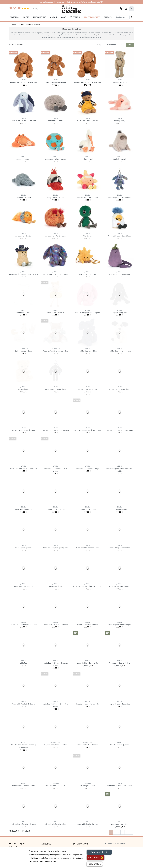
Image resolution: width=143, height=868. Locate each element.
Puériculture (40, 17)
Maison (53, 17)
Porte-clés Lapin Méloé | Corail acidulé (56, 469)
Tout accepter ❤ (99, 852)
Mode (63, 17)
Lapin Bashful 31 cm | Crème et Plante (56, 663)
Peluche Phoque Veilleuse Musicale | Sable (120, 469)
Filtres (130, 45)
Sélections (75, 17)
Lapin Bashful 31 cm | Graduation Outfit (55, 704)
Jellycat (96, 35)
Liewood (104, 35)
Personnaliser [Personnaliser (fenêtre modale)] (95, 864)
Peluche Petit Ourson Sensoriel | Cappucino (24, 745)
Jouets (26, 17)
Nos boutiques (17, 844)
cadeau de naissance (56, 2)
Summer (108, 17)
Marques (14, 17)
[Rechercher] (122, 17)
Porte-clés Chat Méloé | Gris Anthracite (88, 389)
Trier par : (100, 45)
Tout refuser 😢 (95, 858)
